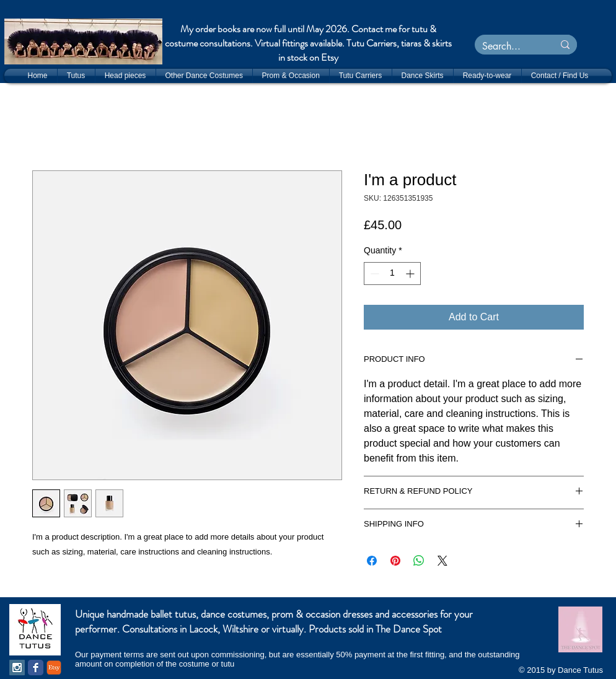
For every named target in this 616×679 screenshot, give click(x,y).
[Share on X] (442, 561)
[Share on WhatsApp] (419, 561)
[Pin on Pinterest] (395, 561)
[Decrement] (373, 274)
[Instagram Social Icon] (17, 668)
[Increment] (411, 274)
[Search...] (505, 46)
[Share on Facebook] (372, 561)
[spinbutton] (392, 274)
